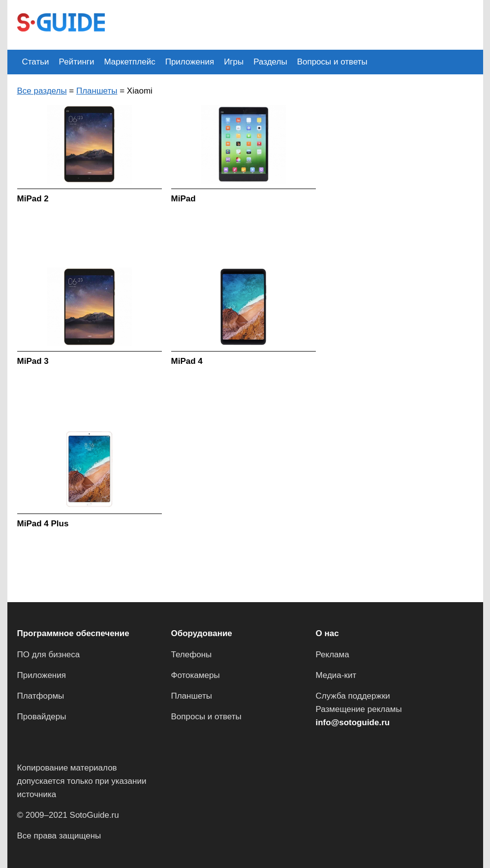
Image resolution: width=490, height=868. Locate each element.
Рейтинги (77, 62)
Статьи (36, 62)
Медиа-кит (336, 675)
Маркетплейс (130, 62)
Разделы (270, 62)
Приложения (190, 62)
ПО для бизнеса (49, 655)
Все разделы (42, 91)
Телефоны (192, 655)
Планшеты (97, 91)
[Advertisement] (294, 24)
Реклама (333, 655)
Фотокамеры (196, 675)
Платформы (41, 696)
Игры (234, 62)
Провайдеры (42, 717)
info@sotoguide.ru (353, 723)
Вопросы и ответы (332, 62)
